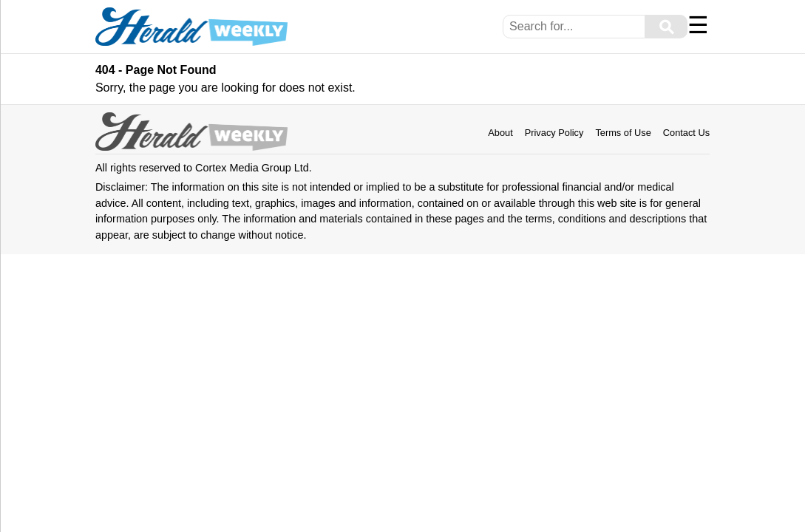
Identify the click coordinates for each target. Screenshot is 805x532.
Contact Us (686, 133)
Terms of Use (623, 133)
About (500, 133)
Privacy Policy (554, 133)
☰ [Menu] (698, 25)
